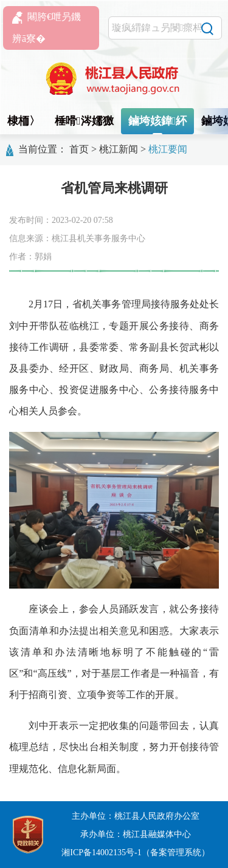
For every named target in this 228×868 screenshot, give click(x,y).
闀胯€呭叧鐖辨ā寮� (47, 28)
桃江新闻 (119, 149)
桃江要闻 (168, 149)
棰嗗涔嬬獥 (84, 121)
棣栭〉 (24, 121)
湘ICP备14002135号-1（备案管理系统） (135, 853)
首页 (79, 149)
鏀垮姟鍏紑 (158, 121)
